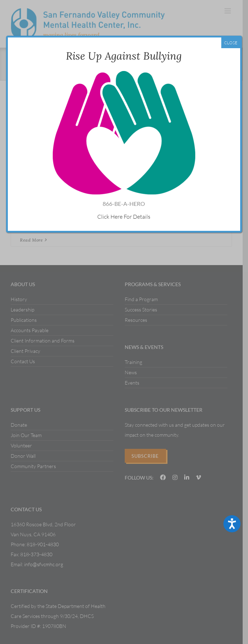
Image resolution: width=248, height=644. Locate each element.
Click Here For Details (124, 217)
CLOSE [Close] (231, 43)
